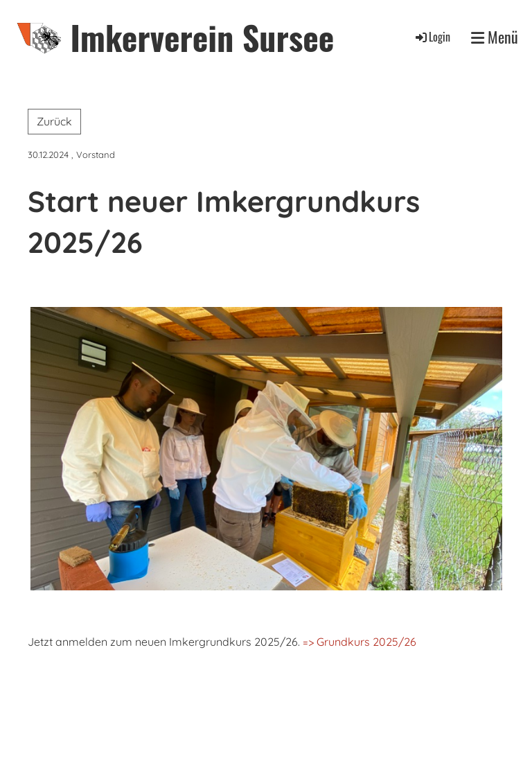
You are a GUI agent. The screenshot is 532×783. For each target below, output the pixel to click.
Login (432, 37)
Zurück (54, 121)
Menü (495, 37)
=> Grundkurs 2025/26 (358, 642)
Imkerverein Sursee (202, 37)
